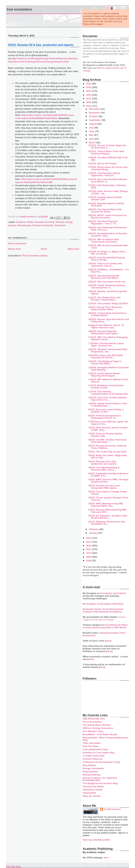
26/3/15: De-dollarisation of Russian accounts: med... (108, 235)
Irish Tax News (91, 746)
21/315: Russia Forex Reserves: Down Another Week (105, 308)
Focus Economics (92, 722)
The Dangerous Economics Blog (100, 783)
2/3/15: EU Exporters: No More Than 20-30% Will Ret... (108, 517)
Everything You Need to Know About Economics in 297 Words (105, 626)
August (93, 124)
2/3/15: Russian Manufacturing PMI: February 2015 (107, 511)
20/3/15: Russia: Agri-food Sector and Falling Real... (109, 320)
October (94, 116)
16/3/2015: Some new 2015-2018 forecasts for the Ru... (105, 356)
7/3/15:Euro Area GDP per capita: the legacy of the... (108, 423)
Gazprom (21, 222)
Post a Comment (17, 243)
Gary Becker (89, 765)
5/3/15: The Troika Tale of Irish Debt (107, 452)
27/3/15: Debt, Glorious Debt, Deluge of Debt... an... (108, 192)
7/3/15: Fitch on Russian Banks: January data (105, 435)
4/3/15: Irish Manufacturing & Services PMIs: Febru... (104, 469)
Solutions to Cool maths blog (99, 753)
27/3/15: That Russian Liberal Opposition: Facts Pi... (104, 174)
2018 (89, 95)
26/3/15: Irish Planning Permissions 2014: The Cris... (107, 229)
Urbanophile (89, 793)
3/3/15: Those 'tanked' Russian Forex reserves (108, 499)
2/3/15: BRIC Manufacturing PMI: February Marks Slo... (106, 505)
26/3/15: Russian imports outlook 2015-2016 (106, 205)
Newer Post (14, 249)
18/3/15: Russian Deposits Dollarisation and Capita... (104, 332)
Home (44, 249)
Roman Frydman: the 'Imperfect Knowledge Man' (100, 779)
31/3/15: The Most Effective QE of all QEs (108, 159)
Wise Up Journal (92, 796)
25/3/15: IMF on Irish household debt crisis (108, 247)
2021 (89, 84)
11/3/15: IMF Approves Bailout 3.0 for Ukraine (108, 381)
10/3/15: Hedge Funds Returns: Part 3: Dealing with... (108, 405)
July (92, 128)
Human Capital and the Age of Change (104, 618)
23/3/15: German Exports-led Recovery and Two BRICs (104, 277)
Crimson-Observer (93, 759)
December (95, 109)
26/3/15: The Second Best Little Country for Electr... (105, 210)
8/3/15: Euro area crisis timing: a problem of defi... (106, 411)
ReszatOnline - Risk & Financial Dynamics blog (105, 739)
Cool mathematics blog (95, 749)
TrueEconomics (112, 809)
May (91, 135)
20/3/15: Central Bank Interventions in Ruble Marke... (107, 314)
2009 (89, 557)
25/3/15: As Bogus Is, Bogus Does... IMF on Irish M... (108, 253)
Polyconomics (90, 772)
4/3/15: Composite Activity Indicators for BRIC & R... (108, 475)
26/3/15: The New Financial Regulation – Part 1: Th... (103, 222)
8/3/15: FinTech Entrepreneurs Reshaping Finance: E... (105, 417)
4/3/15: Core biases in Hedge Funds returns (107, 493)
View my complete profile (96, 840)
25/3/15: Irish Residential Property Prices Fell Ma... (107, 259)
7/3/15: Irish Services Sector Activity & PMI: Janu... (108, 429)
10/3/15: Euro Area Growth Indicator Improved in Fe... (108, 399)
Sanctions (60, 225)
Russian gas (24, 225)
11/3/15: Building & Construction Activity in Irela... (106, 387)
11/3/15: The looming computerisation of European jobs (108, 393)
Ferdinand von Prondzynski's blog (101, 762)
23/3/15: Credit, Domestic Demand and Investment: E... (107, 286)
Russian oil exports (43, 225)
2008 (89, 561)
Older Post (73, 249)
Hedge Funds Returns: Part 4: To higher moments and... (106, 326)
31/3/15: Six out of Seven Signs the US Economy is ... (107, 146)
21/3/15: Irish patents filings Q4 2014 (108, 303)
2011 (89, 549)
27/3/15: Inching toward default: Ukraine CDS (105, 198)
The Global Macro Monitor (97, 725)
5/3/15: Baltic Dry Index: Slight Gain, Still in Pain (108, 457)
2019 (89, 91)
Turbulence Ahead (92, 790)
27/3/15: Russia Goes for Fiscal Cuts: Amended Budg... (108, 168)
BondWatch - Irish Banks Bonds (100, 734)
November (95, 113)
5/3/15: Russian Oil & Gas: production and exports (102, 463)
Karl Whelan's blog (93, 731)
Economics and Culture (113, 593)
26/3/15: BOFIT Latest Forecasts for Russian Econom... (107, 216)
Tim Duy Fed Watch (93, 786)
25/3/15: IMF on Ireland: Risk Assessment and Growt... (104, 241)
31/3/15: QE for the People (102, 163)
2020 (89, 87)
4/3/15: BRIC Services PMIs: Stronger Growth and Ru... (108, 481)
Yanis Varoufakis (92, 743)
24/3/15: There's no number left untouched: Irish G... (105, 265)
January (94, 533)
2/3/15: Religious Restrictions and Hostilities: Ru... (107, 523)
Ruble (30, 222)
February (94, 529)
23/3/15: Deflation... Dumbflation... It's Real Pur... (108, 271)
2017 (89, 99)
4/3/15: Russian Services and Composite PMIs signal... (104, 487)
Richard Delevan (92, 775)
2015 (89, 106)
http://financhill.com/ (94, 719)
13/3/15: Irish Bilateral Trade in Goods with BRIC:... (105, 362)
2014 (89, 538)
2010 (89, 553)
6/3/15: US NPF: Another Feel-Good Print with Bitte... (107, 441)
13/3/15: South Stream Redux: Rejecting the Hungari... (104, 375)
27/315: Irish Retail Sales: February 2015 (107, 186)
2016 (89, 102)
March (93, 143)
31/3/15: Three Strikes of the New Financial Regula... (106, 152)
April (92, 139)
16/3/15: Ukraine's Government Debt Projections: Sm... (108, 350)
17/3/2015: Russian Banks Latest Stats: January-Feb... (106, 344)
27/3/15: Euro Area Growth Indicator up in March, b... (108, 180)
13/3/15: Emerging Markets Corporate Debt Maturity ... (108, 369)
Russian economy (45, 222)
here (108, 641)
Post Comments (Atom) (35, 256)
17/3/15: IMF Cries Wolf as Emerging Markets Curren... (108, 338)
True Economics (19, 9)
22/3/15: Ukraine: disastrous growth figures (108, 292)
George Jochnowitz (93, 768)
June (92, 131)
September (95, 120)
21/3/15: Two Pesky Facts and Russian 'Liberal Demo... (104, 299)
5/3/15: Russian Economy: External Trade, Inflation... (107, 447)
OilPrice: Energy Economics (98, 728)
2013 (89, 542)
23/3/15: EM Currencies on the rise (107, 282)
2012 (89, 546)
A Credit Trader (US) (94, 756)
